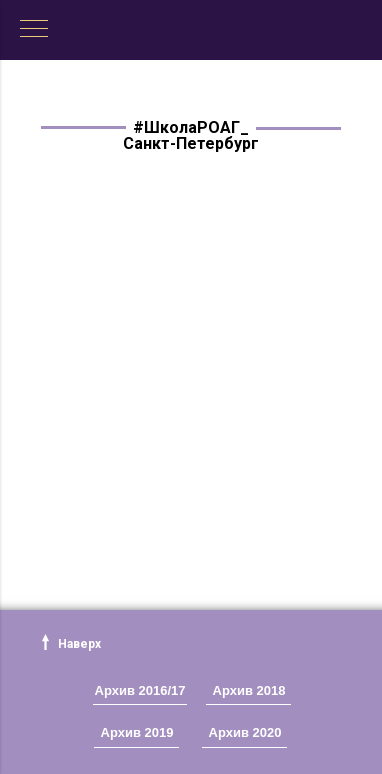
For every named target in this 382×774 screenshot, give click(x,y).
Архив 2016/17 (140, 690)
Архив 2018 (249, 690)
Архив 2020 (245, 732)
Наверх (79, 644)
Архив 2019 (137, 732)
